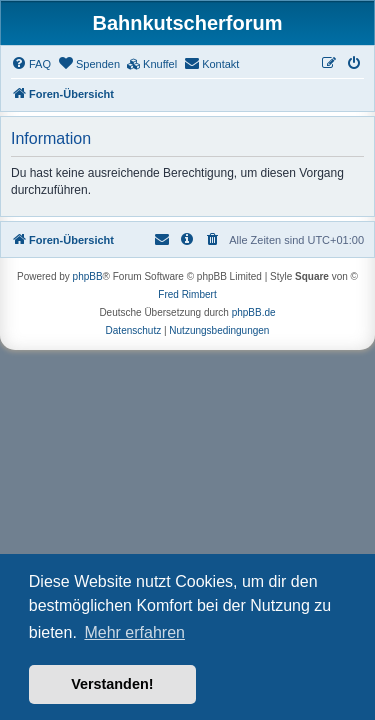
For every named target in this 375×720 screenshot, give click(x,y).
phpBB (88, 276)
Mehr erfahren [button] (134, 632)
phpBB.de (254, 312)
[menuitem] (31, 64)
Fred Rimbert (187, 294)
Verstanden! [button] (112, 684)
